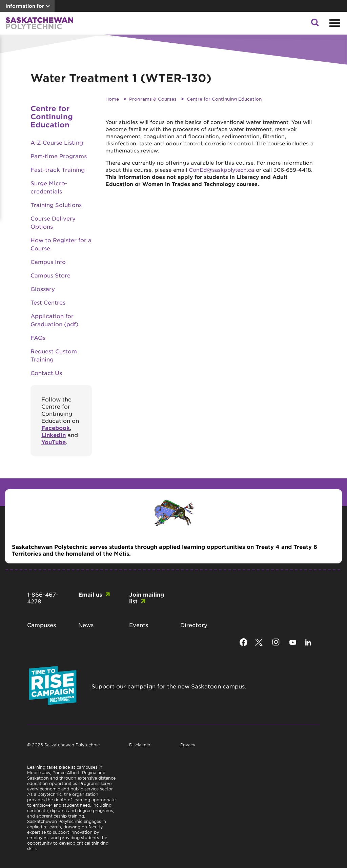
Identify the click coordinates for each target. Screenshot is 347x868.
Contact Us (46, 373)
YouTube (54, 442)
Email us (90, 594)
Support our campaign (124, 686)
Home (112, 99)
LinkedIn (54, 435)
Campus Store (50, 275)
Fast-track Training (58, 169)
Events (139, 625)
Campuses (42, 625)
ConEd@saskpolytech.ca (221, 170)
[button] (315, 24)
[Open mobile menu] (334, 23)
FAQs (38, 337)
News (86, 625)
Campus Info (48, 262)
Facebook (56, 428)
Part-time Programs (59, 156)
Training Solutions (56, 205)
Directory (194, 625)
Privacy (188, 745)
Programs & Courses (153, 99)
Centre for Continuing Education (224, 99)
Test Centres (48, 302)
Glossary (43, 289)
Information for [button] (25, 6)
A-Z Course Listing (57, 142)
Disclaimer (140, 745)
